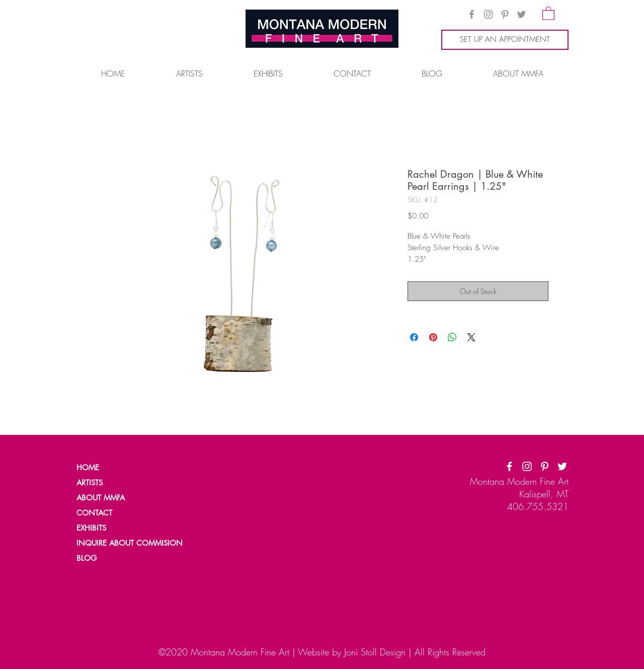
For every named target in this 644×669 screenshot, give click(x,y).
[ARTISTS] (111, 483)
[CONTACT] (111, 513)
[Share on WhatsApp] (452, 337)
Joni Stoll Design (375, 652)
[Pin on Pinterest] (433, 337)
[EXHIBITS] (92, 528)
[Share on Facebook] (414, 337)
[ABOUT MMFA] (111, 498)
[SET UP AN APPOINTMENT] (505, 40)
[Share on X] (471, 337)
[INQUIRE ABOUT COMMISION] (134, 543)
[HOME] (111, 468)
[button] (548, 13)
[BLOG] (111, 558)
